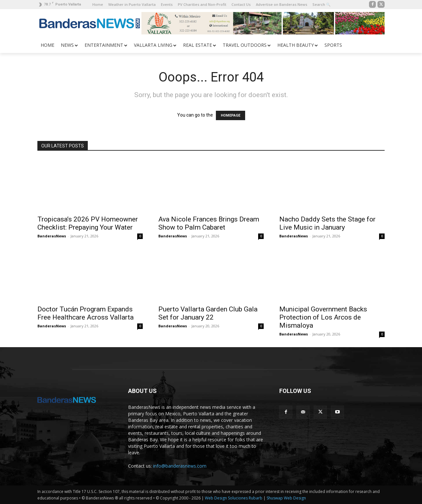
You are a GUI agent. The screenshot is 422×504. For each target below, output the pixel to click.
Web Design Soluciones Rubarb (234, 498)
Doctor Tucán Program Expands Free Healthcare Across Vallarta (86, 313)
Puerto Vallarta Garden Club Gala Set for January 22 (208, 313)
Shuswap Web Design (286, 498)
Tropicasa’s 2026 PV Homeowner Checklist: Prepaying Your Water (88, 223)
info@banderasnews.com (180, 466)
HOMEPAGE (231, 115)
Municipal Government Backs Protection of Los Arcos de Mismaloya (323, 317)
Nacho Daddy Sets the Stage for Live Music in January (327, 223)
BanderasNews (52, 236)
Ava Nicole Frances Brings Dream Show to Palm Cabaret (209, 223)
